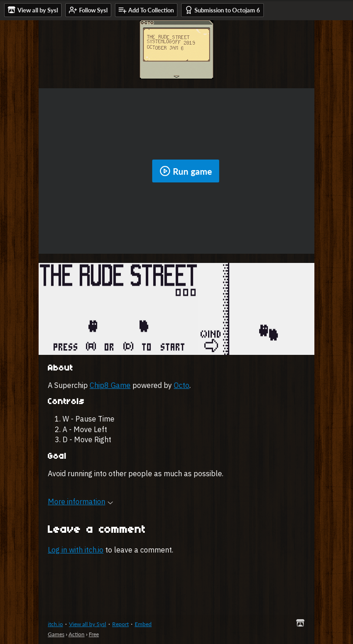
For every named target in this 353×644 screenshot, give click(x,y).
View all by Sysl (88, 624)
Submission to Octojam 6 (222, 10)
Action (77, 634)
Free (94, 634)
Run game (186, 171)
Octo (182, 385)
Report (120, 624)
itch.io (55, 624)
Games (56, 634)
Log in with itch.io (76, 550)
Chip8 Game (110, 385)
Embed (143, 624)
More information (80, 502)
